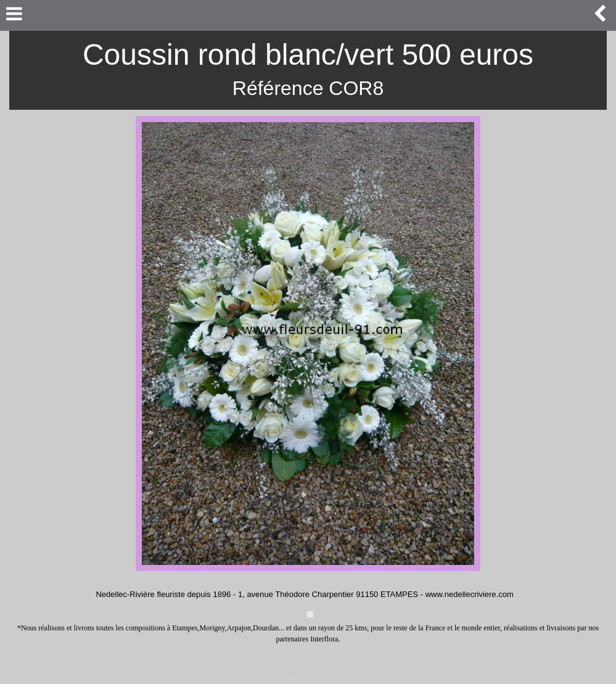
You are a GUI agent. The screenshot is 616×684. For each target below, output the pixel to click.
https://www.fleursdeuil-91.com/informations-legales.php (314, 672)
